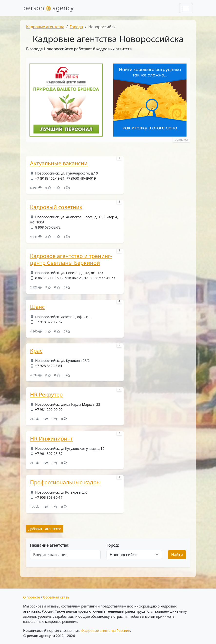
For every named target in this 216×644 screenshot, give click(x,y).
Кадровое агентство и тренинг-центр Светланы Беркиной (71, 259)
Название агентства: (50, 545)
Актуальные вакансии (59, 163)
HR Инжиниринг (52, 439)
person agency (48, 8)
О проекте (32, 597)
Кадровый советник (56, 207)
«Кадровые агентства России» (105, 630)
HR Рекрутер (46, 395)
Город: (113, 545)
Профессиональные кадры (65, 482)
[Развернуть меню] (186, 8)
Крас (36, 351)
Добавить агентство (45, 529)
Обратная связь (56, 597)
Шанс (37, 307)
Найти (177, 555)
